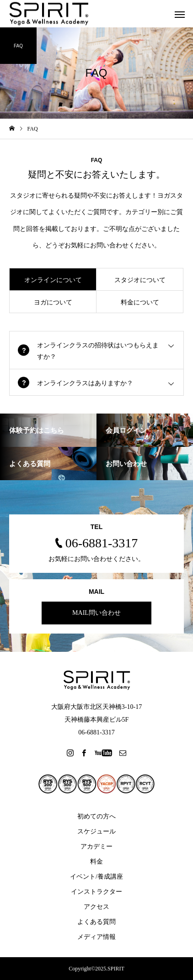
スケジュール (96, 831)
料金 (96, 862)
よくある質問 (96, 922)
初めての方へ (96, 816)
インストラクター (96, 892)
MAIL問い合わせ (96, 613)
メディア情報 (96, 937)
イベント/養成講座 (96, 877)
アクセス (96, 907)
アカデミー (96, 846)
